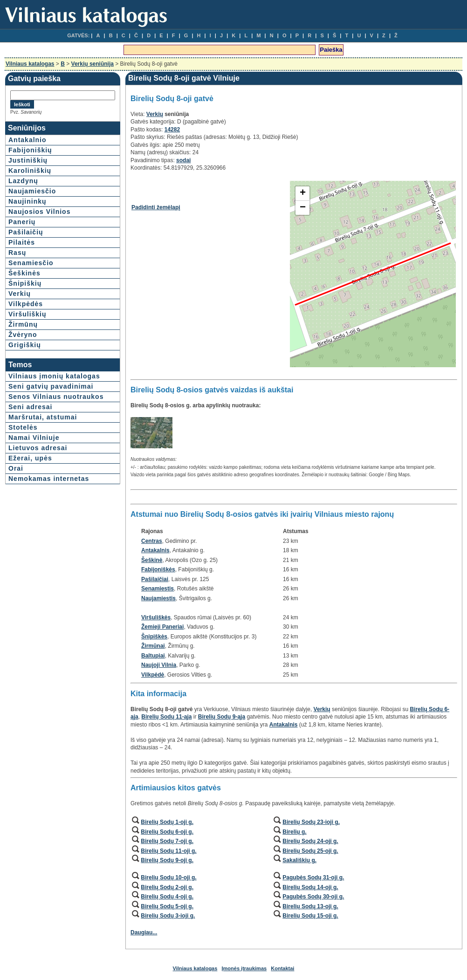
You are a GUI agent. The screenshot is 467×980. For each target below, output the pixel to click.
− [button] (303, 208)
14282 (172, 130)
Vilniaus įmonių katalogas (54, 376)
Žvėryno (23, 335)
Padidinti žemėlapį (156, 207)
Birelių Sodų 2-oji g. (167, 887)
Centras (152, 541)
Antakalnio (27, 140)
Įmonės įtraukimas (244, 968)
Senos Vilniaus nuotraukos (56, 397)
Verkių (20, 294)
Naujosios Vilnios (39, 212)
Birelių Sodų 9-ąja (222, 717)
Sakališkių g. (299, 860)
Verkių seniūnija (93, 64)
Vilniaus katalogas (30, 64)
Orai (16, 468)
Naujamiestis (158, 598)
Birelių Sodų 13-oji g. (310, 906)
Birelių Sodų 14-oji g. (310, 887)
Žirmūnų (23, 324)
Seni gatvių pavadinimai (51, 386)
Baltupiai (153, 656)
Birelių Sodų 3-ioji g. (168, 916)
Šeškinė (152, 560)
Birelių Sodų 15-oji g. (310, 916)
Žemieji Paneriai (162, 627)
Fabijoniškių (30, 150)
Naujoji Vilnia (159, 665)
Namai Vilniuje (34, 438)
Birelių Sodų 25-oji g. (310, 851)
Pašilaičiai (155, 579)
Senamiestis (158, 589)
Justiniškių (28, 160)
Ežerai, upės (30, 458)
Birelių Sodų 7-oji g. (167, 841)
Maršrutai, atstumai (43, 417)
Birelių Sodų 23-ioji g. (311, 822)
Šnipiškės (154, 637)
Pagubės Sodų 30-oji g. (313, 897)
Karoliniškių (30, 171)
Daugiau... (144, 932)
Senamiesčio (31, 263)
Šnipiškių (25, 283)
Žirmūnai (153, 646)
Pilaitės (22, 242)
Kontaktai (282, 968)
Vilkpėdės (26, 304)
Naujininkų (27, 201)
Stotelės (23, 427)
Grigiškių (25, 345)
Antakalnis (155, 550)
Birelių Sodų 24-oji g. (310, 841)
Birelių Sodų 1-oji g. (167, 822)
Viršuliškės (156, 617)
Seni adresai (31, 407)
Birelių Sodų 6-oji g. (167, 832)
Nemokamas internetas (49, 479)
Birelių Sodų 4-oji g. (167, 897)
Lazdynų (23, 181)
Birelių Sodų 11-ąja (166, 717)
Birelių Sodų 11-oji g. (168, 851)
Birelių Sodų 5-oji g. (167, 906)
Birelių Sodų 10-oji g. (168, 877)
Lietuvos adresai (38, 448)
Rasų (17, 253)
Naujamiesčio (32, 191)
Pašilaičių (26, 232)
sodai (183, 160)
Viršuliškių (27, 314)
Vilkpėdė (153, 675)
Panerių (22, 222)
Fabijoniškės (158, 569)
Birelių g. (294, 832)
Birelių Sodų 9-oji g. (167, 860)
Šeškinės (24, 273)
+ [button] (303, 193)
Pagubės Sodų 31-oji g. (313, 877)
